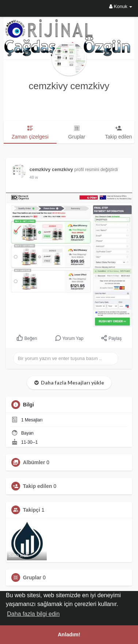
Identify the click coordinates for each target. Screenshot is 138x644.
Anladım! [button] (69, 634)
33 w (34, 177)
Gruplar (32, 577)
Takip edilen (38, 486)
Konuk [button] (121, 6)
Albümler (34, 462)
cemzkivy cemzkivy (69, 86)
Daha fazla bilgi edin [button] (33, 614)
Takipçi (32, 510)
